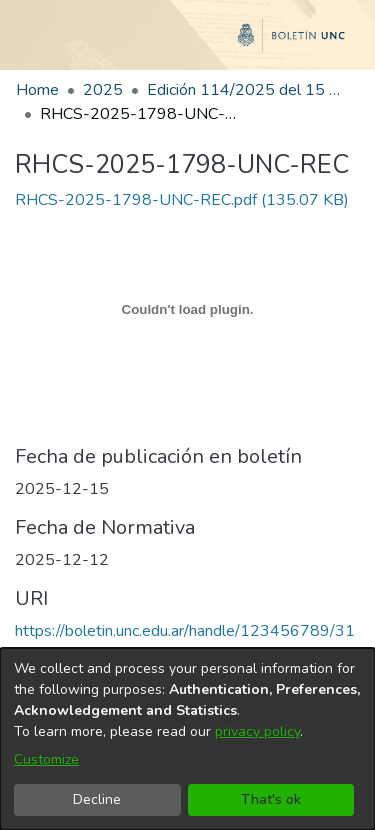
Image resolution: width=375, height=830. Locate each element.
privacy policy (257, 731)
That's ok (271, 799)
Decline (97, 799)
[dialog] (187, 739)
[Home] (187, 43)
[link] (182, 200)
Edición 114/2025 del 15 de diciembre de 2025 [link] (247, 90)
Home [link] (37, 90)
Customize (46, 759)
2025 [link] (103, 90)
